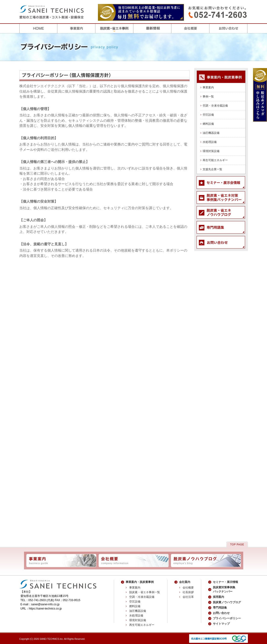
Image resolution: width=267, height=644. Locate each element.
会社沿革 (188, 597)
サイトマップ (221, 624)
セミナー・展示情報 (225, 582)
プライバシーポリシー (227, 618)
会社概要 (188, 588)
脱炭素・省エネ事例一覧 (145, 592)
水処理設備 (210, 142)
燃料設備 (208, 124)
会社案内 (185, 582)
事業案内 (208, 87)
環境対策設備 (211, 151)
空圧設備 (208, 115)
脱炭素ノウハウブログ (227, 602)
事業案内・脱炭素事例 (140, 582)
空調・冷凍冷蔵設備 (215, 106)
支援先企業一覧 (212, 169)
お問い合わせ (221, 613)
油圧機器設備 (211, 133)
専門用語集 (220, 608)
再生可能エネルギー (215, 160)
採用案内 (218, 597)
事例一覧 (208, 97)
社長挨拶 (188, 592)
